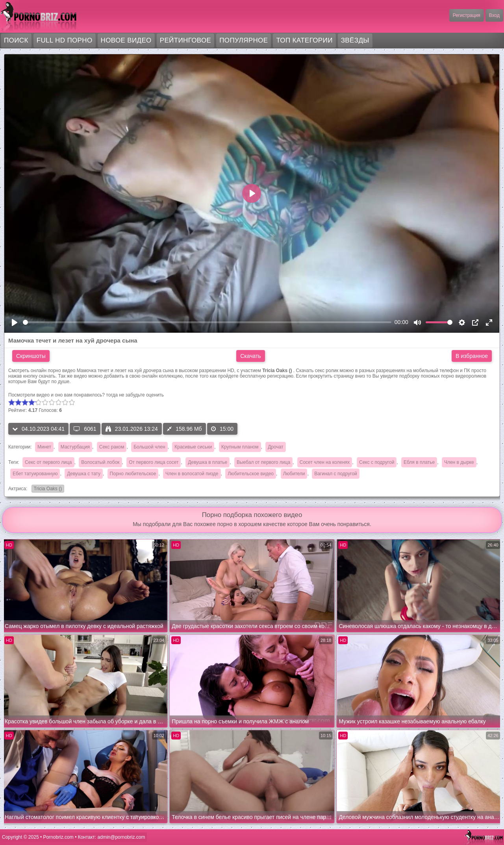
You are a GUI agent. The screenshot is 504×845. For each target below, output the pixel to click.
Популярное (244, 40)
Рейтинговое (186, 40)
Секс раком (112, 447)
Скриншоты (31, 356)
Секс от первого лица (48, 462)
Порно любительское (133, 474)
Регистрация (467, 15)
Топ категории (304, 40)
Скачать (251, 356)
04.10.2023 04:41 (38, 429)
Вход (494, 15)
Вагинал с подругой (336, 474)
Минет (44, 447)
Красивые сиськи (193, 447)
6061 (85, 429)
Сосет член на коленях (325, 462)
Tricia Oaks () (47, 489)
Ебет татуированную (35, 474)
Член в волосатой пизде (192, 474)
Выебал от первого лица (263, 462)
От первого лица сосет (154, 462)
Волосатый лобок (100, 462)
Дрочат (275, 447)
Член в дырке (459, 462)
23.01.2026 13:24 (132, 429)
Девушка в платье (208, 462)
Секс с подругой (377, 462)
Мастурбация (75, 447)
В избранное (472, 356)
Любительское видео (251, 474)
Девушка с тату (84, 474)
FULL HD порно (65, 40)
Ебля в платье (419, 462)
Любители (294, 474)
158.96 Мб (184, 429)
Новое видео (126, 40)
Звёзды (355, 40)
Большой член (149, 447)
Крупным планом (240, 447)
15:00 (222, 429)
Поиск (16, 40)
